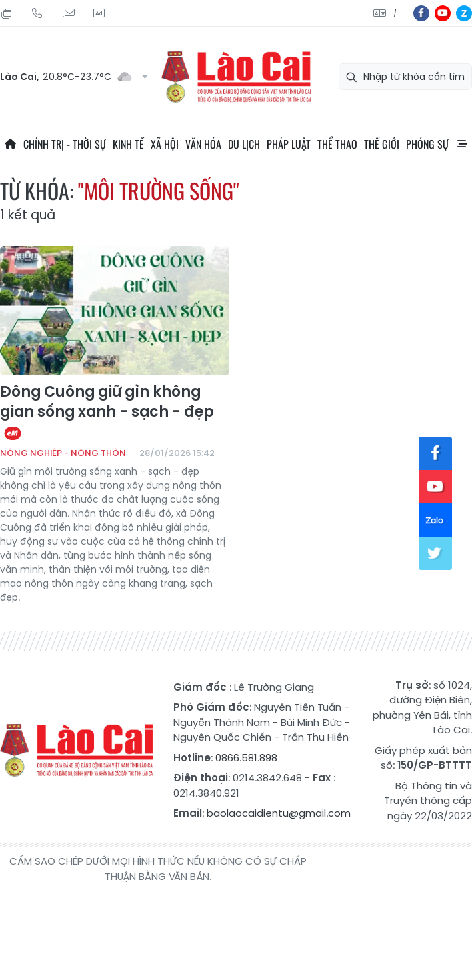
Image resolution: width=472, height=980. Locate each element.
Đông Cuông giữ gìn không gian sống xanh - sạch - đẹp (107, 412)
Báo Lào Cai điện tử (236, 77)
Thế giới (382, 144)
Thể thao (337, 144)
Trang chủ (10, 144)
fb (421, 13)
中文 (395, 14)
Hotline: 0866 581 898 (37, 13)
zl (464, 13)
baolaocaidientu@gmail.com (279, 813)
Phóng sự (427, 144)
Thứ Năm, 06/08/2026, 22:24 (7, 13)
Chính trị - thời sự (65, 144)
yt (443, 13)
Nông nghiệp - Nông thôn (63, 453)
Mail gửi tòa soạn (68, 13)
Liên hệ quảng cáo (99, 13)
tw (435, 553)
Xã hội (165, 144)
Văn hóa (203, 144)
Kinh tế (128, 144)
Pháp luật (289, 144)
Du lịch (244, 144)
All (462, 144)
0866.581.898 (246, 758)
